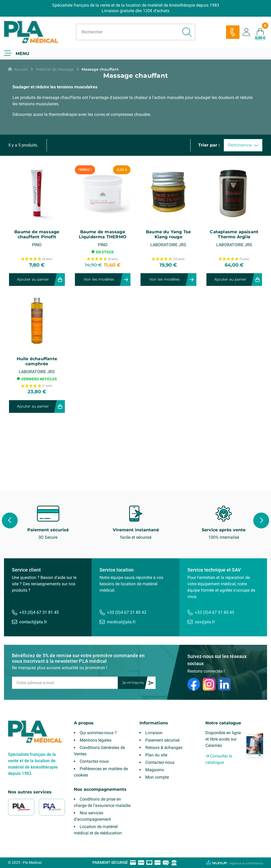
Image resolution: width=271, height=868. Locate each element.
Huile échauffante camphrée (37, 361)
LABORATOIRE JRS (168, 245)
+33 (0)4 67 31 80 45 (214, 612)
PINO (37, 245)
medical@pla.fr (121, 622)
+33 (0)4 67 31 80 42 (127, 612)
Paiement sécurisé (162, 740)
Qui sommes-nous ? (98, 733)
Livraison (154, 733)
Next (261, 520)
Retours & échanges (164, 748)
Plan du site (156, 755)
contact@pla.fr (33, 622)
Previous (10, 520)
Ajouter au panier (33, 279)
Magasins (155, 770)
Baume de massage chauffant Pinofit (37, 234)
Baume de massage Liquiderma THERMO (103, 234)
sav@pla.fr (205, 622)
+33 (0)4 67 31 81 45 (39, 612)
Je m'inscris (133, 683)
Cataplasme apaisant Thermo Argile (234, 234)
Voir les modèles (99, 279)
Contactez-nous (94, 761)
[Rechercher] (135, 32)
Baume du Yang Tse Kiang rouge (168, 234)
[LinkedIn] (224, 684)
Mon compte (157, 777)
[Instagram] (209, 684)
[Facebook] (194, 684)
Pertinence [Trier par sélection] (243, 145)
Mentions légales (96, 740)
